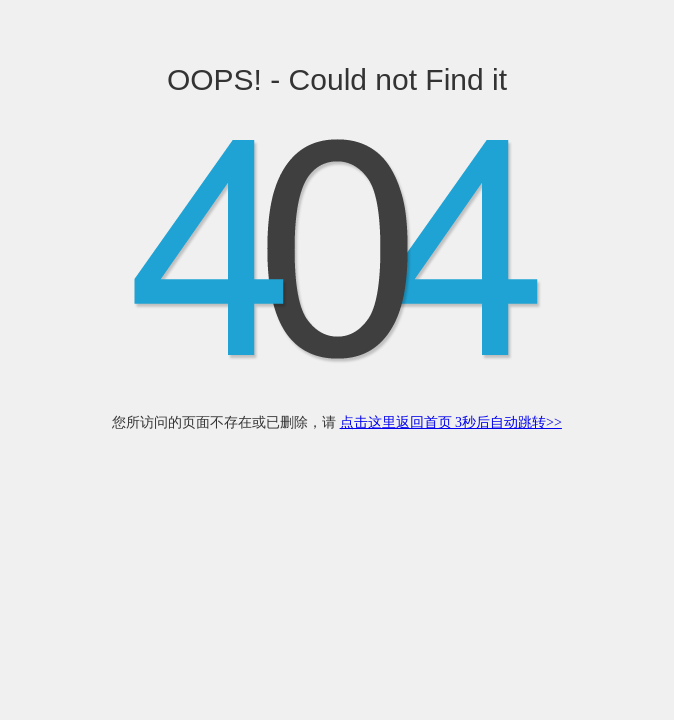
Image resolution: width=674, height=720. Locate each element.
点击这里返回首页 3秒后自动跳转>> (451, 422)
